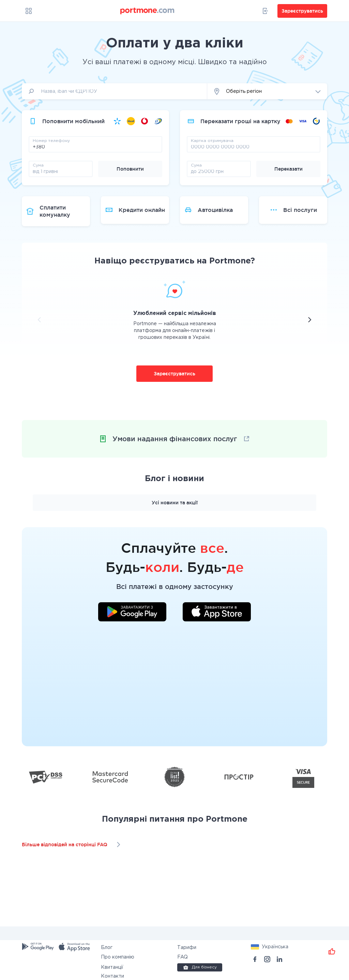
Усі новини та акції (175, 503)
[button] (267, 91)
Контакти (112, 976)
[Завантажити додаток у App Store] (217, 613)
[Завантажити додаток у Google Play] (132, 613)
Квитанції (112, 967)
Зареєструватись (174, 374)
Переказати (289, 169)
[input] (115, 91)
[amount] (61, 171)
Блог (107, 948)
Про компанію (118, 957)
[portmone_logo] (148, 11)
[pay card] (254, 147)
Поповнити (130, 169)
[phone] (95, 147)
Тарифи (187, 948)
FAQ (183, 957)
